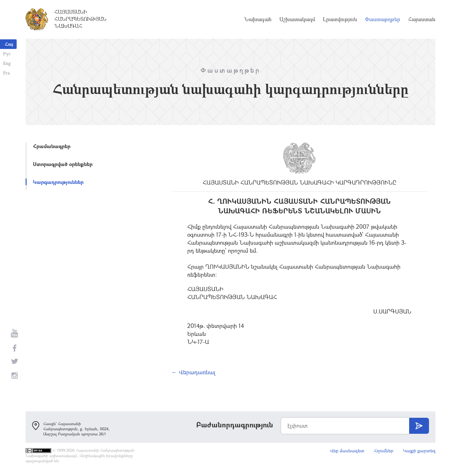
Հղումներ (384, 451)
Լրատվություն (340, 19)
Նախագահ (258, 19)
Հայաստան (422, 19)
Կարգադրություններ (58, 182)
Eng (7, 63)
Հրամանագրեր (52, 146)
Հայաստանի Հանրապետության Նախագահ (81, 19)
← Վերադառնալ (193, 372)
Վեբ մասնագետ (347, 451)
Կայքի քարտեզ (419, 451)
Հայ (9, 44)
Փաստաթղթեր (383, 19)
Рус (7, 54)
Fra (7, 73)
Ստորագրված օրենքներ (63, 164)
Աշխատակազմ (297, 19)
